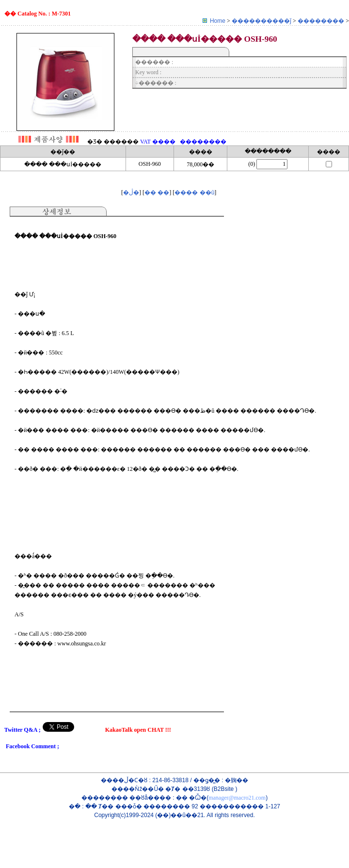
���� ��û (194, 193)
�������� (322, 21)
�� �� (157, 193)
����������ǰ (262, 21)
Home (218, 21)
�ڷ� (131, 193)
